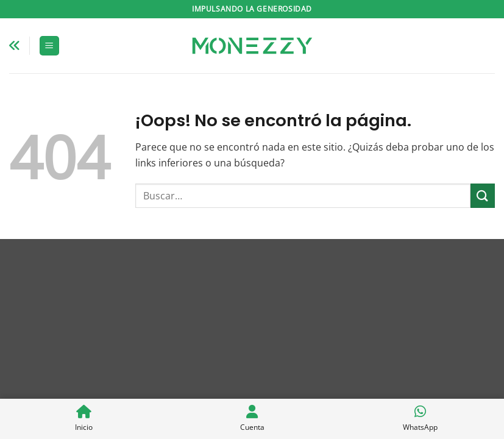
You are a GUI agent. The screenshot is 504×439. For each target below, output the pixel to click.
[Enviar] (483, 195)
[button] (49, 46)
